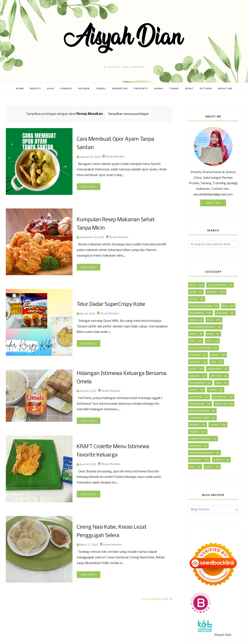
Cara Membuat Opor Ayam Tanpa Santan (122, 144)
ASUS (193, 285)
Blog (210, 320)
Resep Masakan (115, 152)
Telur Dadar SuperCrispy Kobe (110, 304)
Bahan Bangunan (201, 306)
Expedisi (195, 355)
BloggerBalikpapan (202, 327)
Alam (193, 292)
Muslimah (196, 397)
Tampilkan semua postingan (128, 114)
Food (193, 369)
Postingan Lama (155, 599)
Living (194, 390)
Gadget (195, 376)
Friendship (214, 369)
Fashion (195, 362)
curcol (218, 460)
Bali (225, 306)
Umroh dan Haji (200, 439)
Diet (209, 341)
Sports (194, 425)
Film (214, 362)
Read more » (89, 182)
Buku (193, 334)
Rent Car (221, 404)
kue (192, 467)
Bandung (222, 313)
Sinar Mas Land (199, 418)
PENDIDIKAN (197, 404)
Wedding (195, 446)
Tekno (214, 425)
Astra (194, 299)
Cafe (193, 341)
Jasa (218, 383)
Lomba (212, 390)
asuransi (195, 460)
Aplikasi (212, 292)
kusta (209, 467)
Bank (193, 320)
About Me (213, 203)
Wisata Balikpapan (201, 453)
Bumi (210, 334)
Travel (194, 432)
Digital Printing (200, 348)
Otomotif (220, 397)
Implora (216, 376)
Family (215, 355)
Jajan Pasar (197, 383)
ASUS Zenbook (217, 285)
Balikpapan (197, 313)
